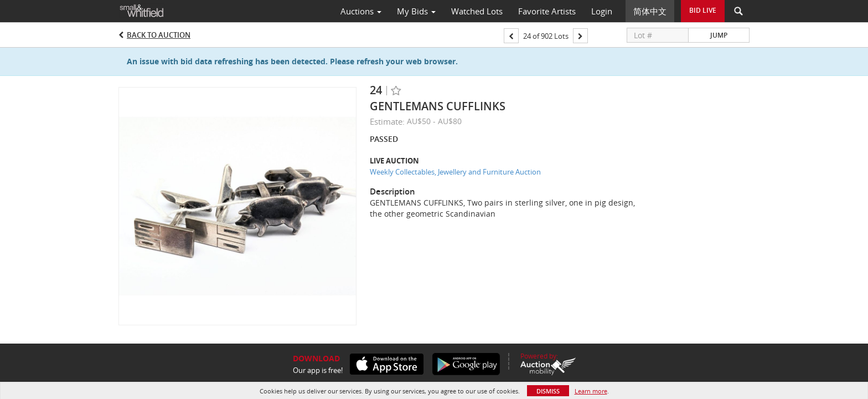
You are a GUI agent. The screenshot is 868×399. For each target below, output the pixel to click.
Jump (719, 35)
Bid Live (703, 10)
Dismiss (548, 391)
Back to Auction (159, 35)
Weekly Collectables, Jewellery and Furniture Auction (455, 172)
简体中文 (650, 11)
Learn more (591, 391)
